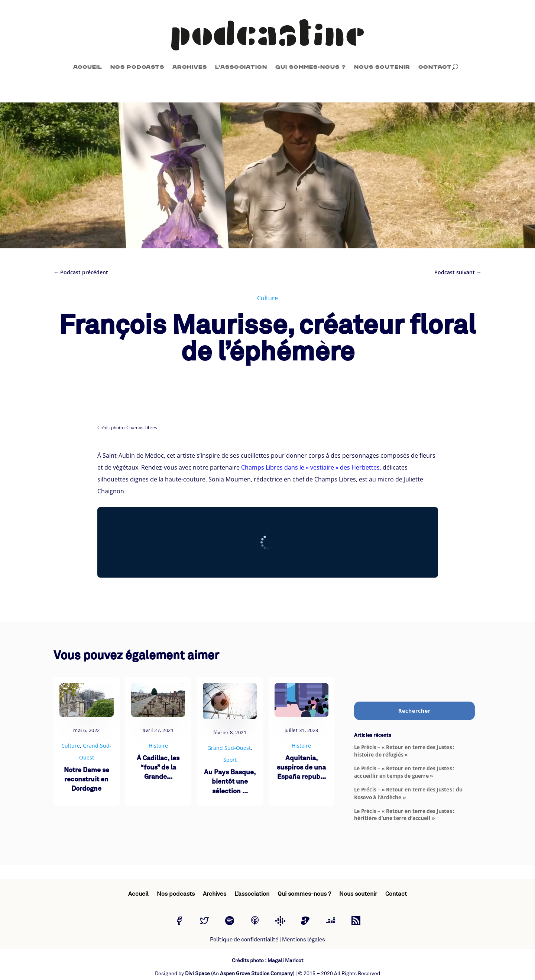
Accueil (88, 67)
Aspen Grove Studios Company (256, 974)
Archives (190, 67)
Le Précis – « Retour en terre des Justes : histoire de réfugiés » (404, 751)
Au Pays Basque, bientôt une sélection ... (230, 782)
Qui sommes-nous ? (311, 67)
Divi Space (197, 974)
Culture (267, 298)
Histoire (158, 746)
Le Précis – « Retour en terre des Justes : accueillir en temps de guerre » (404, 772)
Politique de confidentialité (244, 940)
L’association (241, 67)
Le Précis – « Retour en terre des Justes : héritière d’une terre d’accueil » (404, 814)
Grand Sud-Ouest (229, 748)
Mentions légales (304, 940)
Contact (435, 67)
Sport (230, 760)
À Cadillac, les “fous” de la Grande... (158, 768)
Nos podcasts (137, 67)
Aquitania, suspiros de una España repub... (301, 768)
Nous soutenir (382, 67)
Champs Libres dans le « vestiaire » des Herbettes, (311, 467)
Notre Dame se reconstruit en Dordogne (87, 780)
